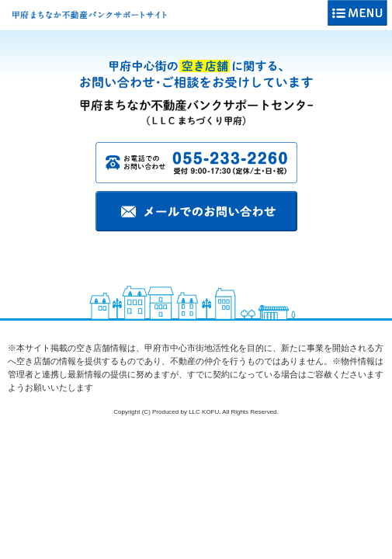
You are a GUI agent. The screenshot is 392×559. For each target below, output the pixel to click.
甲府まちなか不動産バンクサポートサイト (89, 15)
